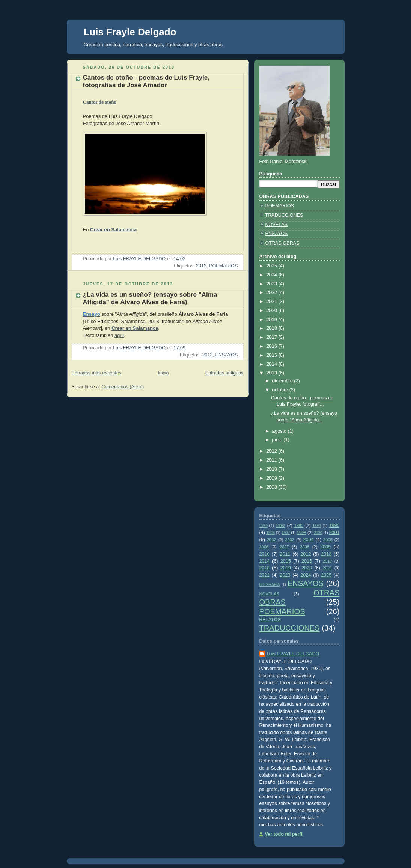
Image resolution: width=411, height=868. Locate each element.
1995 (334, 525)
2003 (290, 540)
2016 (272, 346)
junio (278, 440)
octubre (281, 390)
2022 (272, 293)
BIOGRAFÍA (270, 585)
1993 (299, 525)
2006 (264, 547)
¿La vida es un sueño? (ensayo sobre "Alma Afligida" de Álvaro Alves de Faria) (150, 298)
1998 (301, 533)
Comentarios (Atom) (123, 387)
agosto (280, 431)
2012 (272, 451)
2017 (272, 337)
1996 (270, 533)
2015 (272, 355)
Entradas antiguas (224, 373)
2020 (272, 311)
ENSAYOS (226, 355)
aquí (119, 335)
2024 (272, 275)
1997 (286, 533)
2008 (272, 487)
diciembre (283, 381)
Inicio (163, 373)
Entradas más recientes (96, 373)
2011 (272, 460)
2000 (318, 533)
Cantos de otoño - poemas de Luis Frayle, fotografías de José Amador (146, 81)
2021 (272, 302)
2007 (284, 547)
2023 (272, 284)
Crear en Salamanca (113, 230)
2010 (272, 469)
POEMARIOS (223, 266)
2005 (328, 540)
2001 (334, 533)
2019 (272, 320)
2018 (272, 328)
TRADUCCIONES (284, 215)
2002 (272, 540)
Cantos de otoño (100, 102)
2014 (272, 364)
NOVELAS (277, 225)
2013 (201, 266)
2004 (308, 540)
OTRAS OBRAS (282, 243)
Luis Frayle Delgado (130, 32)
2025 (272, 266)
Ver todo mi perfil (284, 834)
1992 (280, 525)
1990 (263, 526)
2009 (272, 478)
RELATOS (270, 620)
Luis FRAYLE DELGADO (293, 654)
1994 (316, 526)
